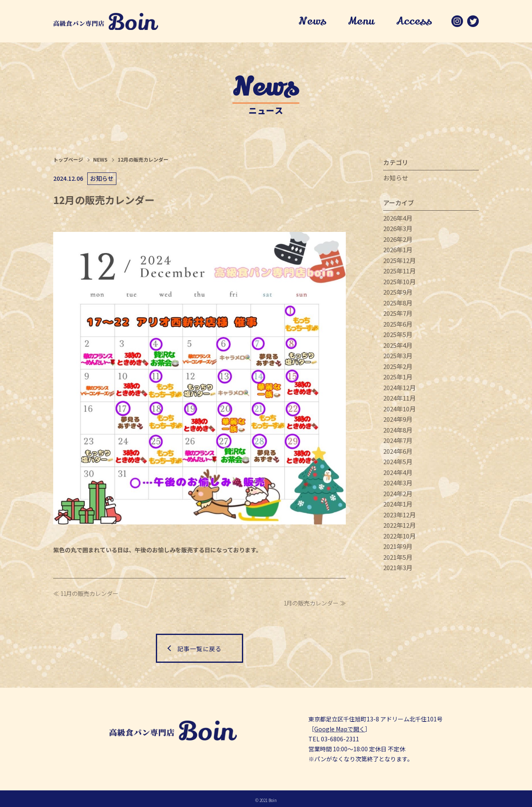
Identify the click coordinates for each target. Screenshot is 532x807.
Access (413, 22)
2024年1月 (398, 506)
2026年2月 (398, 241)
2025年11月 (399, 272)
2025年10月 (399, 283)
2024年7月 (398, 442)
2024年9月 (398, 421)
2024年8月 (398, 432)
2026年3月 (398, 230)
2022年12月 (399, 527)
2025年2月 (398, 368)
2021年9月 (398, 548)
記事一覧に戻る (199, 645)
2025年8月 (398, 304)
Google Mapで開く (340, 726)
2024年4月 (398, 474)
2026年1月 (398, 251)
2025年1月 (398, 378)
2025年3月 (398, 357)
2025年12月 (399, 262)
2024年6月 (398, 453)
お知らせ (396, 179)
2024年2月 (398, 495)
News (310, 22)
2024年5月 (398, 463)
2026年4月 (398, 220)
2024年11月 (399, 400)
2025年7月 (398, 315)
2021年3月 (398, 569)
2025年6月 (398, 326)
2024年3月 (398, 484)
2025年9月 (398, 294)
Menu (359, 22)
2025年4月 (398, 347)
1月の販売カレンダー (311, 605)
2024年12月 (399, 389)
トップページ (68, 161)
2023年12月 (399, 516)
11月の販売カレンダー (89, 595)
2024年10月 (399, 410)
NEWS (100, 161)
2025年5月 (398, 336)
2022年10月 (399, 538)
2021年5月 (398, 559)
